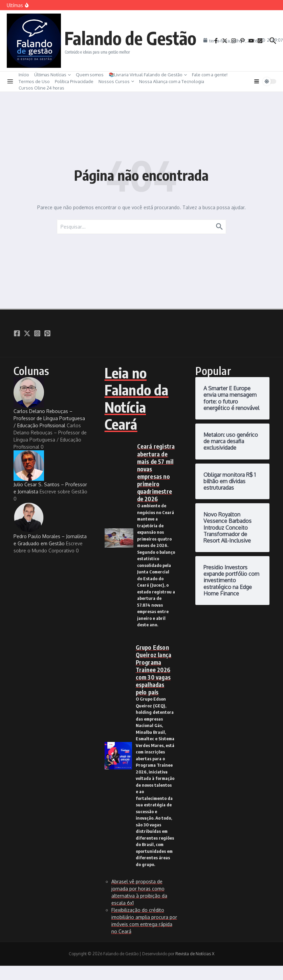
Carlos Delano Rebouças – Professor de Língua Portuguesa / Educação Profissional (49, 403)
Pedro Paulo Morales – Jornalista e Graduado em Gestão (50, 524)
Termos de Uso (34, 81)
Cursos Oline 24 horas (41, 88)
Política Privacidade (74, 81)
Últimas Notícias (52, 75)
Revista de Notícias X (195, 954)
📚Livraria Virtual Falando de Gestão (148, 75)
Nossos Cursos (116, 81)
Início (24, 75)
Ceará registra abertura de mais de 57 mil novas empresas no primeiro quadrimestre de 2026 (156, 473)
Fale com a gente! (210, 75)
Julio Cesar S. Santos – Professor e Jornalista (50, 472)
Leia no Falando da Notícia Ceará (137, 398)
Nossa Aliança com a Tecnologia (172, 81)
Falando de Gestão (130, 38)
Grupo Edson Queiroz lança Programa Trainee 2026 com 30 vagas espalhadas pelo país (154, 670)
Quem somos (90, 75)
